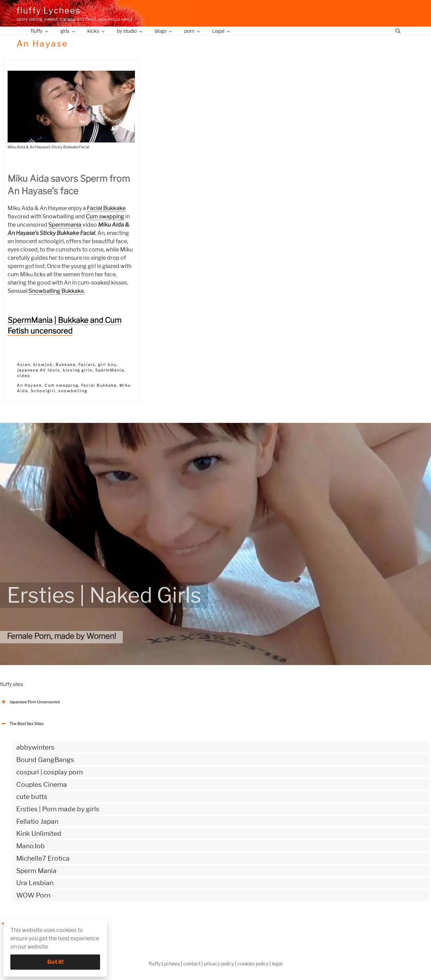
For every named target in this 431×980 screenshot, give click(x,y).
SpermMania (110, 370)
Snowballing (45, 291)
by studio (130, 31)
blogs (164, 31)
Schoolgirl (43, 391)
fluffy (40, 31)
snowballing (73, 391)
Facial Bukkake (106, 208)
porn (193, 31)
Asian (24, 365)
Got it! (55, 962)
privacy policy (219, 964)
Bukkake (73, 291)
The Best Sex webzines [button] (26, 924)
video (24, 376)
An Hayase (29, 385)
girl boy (107, 365)
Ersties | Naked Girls (104, 595)
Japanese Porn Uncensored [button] (30, 702)
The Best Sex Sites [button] (22, 724)
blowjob (43, 365)
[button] (71, 107)
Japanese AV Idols (38, 370)
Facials (87, 365)
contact (192, 964)
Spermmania (65, 225)
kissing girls (78, 370)
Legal (222, 31)
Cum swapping (105, 216)
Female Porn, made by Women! (61, 636)
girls (68, 31)
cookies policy (253, 964)
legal (277, 964)
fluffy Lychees (48, 11)
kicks (96, 31)
